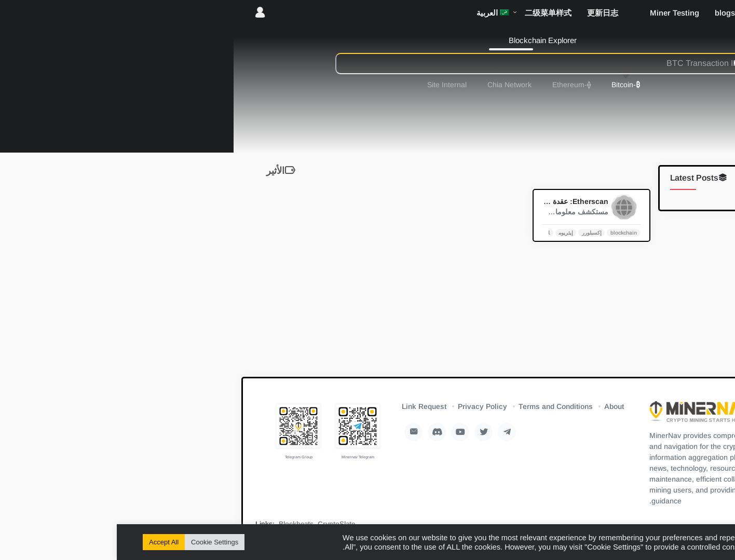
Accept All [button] (47, 542)
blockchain (507, 232)
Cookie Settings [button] (98, 542)
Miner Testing (558, 13)
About (497, 406)
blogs (608, 13)
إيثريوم (449, 232)
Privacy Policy (366, 406)
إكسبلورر (475, 232)
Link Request (307, 406)
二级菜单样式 (431, 13)
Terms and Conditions (439, 406)
